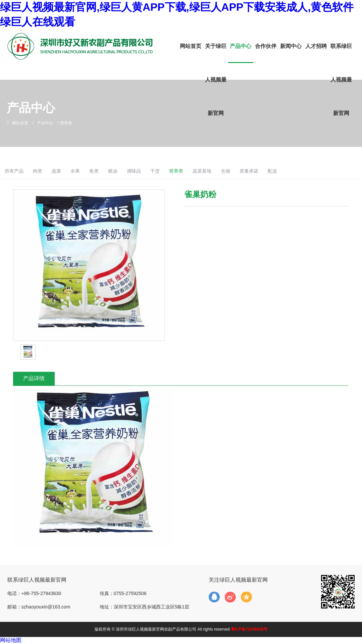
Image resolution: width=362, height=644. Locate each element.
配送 (321, 171)
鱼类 (131, 171)
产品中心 (241, 46)
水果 (111, 171)
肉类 (70, 171)
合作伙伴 (266, 46)
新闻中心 (291, 46)
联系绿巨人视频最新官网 (341, 80)
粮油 (151, 171)
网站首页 (191, 46)
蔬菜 (91, 171)
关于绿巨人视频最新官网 (216, 80)
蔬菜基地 (247, 171)
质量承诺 (297, 171)
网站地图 (11, 640)
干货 (197, 171)
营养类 (219, 171)
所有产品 (45, 171)
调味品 (174, 171)
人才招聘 (316, 46)
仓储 (271, 171)
